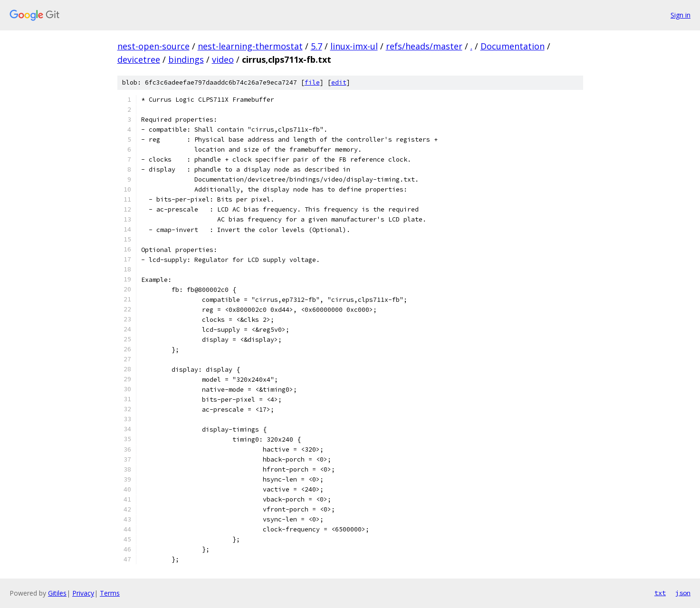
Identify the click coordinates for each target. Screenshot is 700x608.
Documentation (513, 46)
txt (660, 593)
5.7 (316, 46)
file (312, 82)
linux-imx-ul (354, 46)
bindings (186, 59)
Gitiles (57, 593)
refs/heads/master (424, 46)
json (683, 593)
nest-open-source (153, 46)
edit (339, 82)
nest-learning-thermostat (250, 46)
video (223, 59)
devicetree (139, 59)
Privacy (83, 593)
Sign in (681, 15)
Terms (110, 593)
